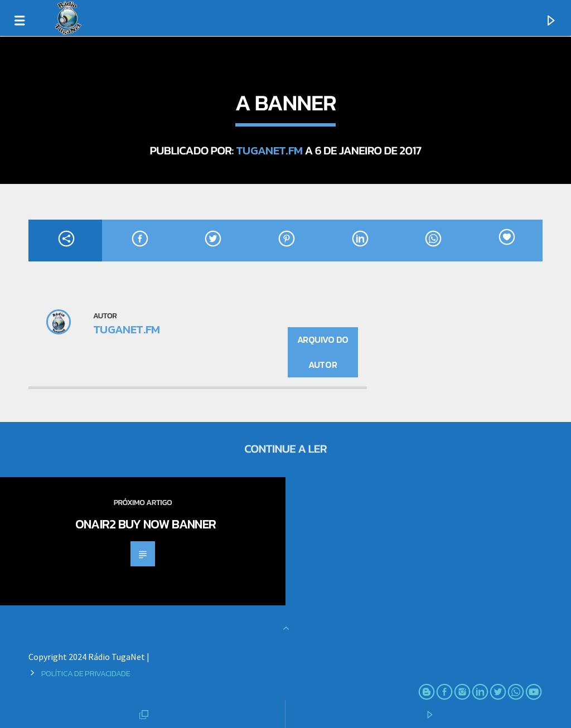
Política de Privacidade (86, 673)
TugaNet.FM (269, 150)
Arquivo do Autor (323, 352)
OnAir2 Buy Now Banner (146, 524)
